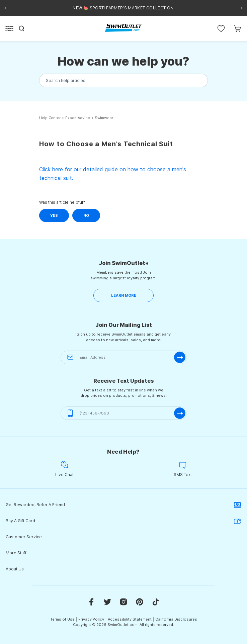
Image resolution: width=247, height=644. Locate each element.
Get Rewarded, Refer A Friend (123, 505)
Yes (54, 215)
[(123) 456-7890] (123, 413)
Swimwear (104, 118)
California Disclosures (176, 619)
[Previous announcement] (5, 8)
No (86, 215)
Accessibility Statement (130, 619)
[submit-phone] (180, 413)
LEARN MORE (124, 295)
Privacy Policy (91, 619)
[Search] (22, 28)
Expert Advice (78, 118)
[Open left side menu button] (9, 28)
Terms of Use (62, 619)
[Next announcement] (242, 8)
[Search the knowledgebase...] (123, 80)
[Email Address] (123, 357)
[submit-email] (180, 357)
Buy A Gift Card (123, 521)
